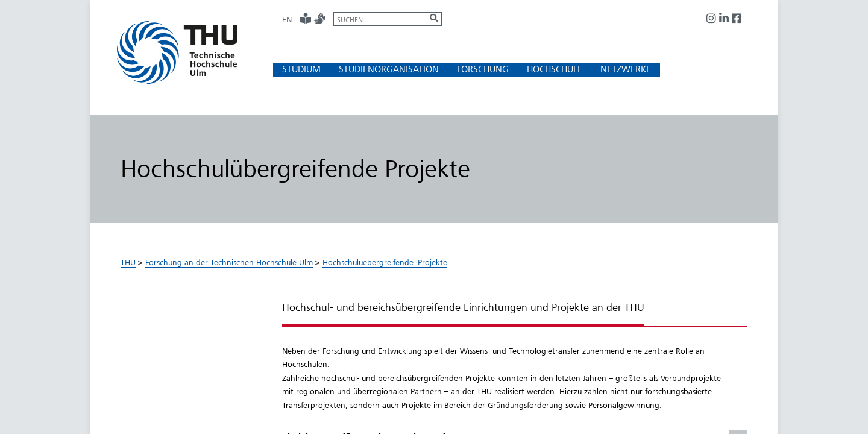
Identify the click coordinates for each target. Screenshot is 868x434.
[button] (301, 69)
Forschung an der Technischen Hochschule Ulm (229, 262)
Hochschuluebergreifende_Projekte (385, 262)
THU (128, 262)
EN (287, 19)
